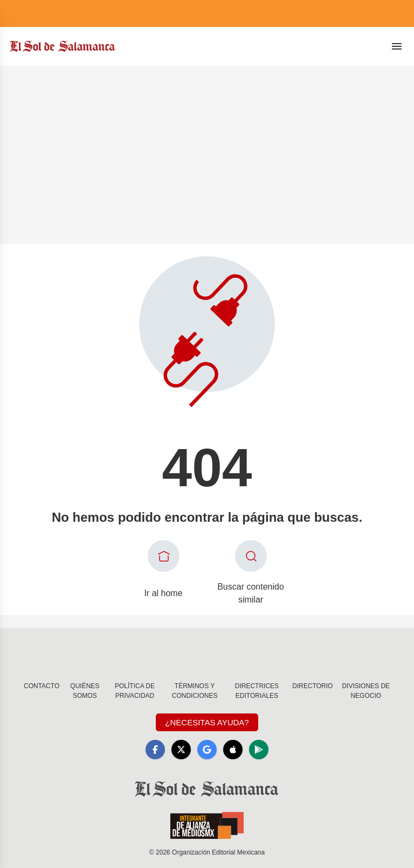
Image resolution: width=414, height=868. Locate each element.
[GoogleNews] (207, 750)
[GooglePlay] (259, 750)
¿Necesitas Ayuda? (207, 722)
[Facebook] (155, 750)
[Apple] (233, 750)
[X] (181, 750)
